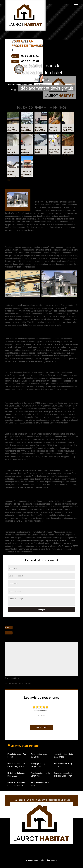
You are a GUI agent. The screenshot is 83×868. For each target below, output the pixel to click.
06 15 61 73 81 (24, 633)
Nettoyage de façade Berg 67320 (39, 765)
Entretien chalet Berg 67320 (63, 765)
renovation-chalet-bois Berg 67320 (63, 756)
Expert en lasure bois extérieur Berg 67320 (63, 774)
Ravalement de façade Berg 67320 (40, 774)
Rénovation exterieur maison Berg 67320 (16, 765)
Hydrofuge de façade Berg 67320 (16, 774)
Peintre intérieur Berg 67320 (40, 784)
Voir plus (41, 727)
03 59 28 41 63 (24, 627)
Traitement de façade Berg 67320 (40, 756)
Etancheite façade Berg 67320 (17, 756)
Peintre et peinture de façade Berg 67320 (16, 784)
